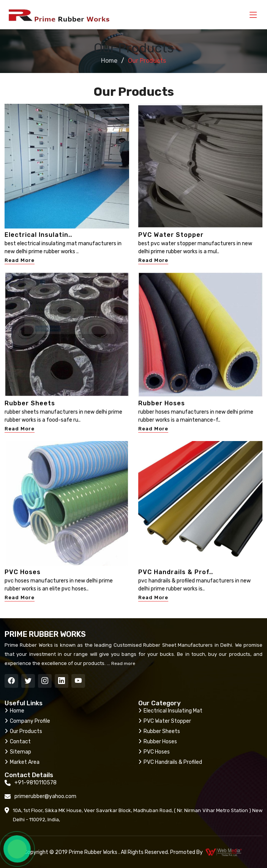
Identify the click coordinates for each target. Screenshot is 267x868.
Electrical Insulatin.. (38, 235)
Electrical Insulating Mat (170, 711)
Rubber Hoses (162, 403)
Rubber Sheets (30, 403)
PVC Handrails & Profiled (170, 762)
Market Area (22, 762)
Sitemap (18, 752)
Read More (20, 260)
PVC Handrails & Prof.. (176, 572)
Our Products (23, 731)
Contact (18, 742)
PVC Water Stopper (171, 235)
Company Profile (27, 721)
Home (109, 61)
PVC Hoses (23, 572)
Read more (123, 663)
